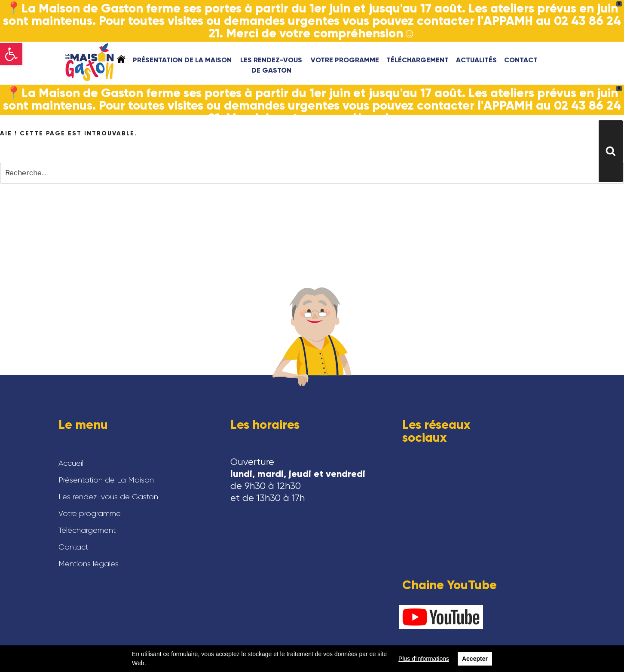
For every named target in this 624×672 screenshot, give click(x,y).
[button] (11, 54)
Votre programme (345, 60)
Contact (521, 60)
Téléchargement (418, 60)
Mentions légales (89, 564)
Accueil (121, 59)
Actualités (476, 60)
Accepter (475, 659)
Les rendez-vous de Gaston (271, 65)
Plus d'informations (424, 659)
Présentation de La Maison (182, 60)
